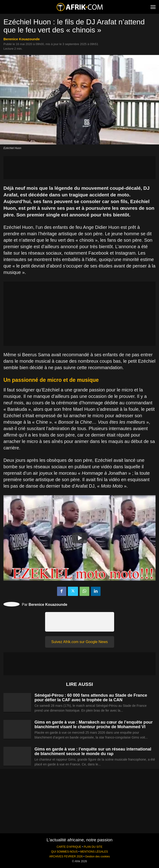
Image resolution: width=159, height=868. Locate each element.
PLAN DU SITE (93, 847)
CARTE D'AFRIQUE (69, 847)
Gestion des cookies (97, 857)
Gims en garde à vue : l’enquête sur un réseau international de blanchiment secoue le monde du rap (93, 751)
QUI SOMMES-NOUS (64, 852)
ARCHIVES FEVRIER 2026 (66, 857)
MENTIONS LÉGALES (94, 852)
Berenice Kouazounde (22, 39)
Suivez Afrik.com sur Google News (79, 642)
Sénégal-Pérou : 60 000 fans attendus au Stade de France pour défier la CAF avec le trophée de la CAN (91, 698)
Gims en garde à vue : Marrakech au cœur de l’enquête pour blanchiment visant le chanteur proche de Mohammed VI (94, 724)
